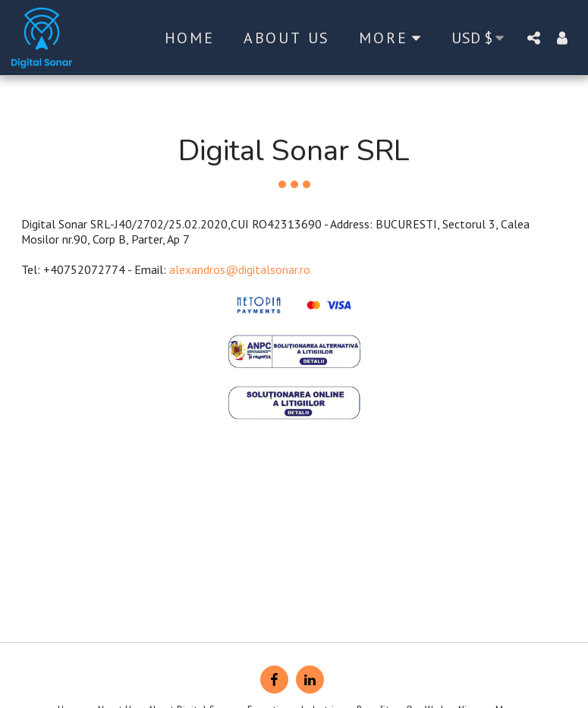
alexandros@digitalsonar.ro (240, 269)
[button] (533, 38)
